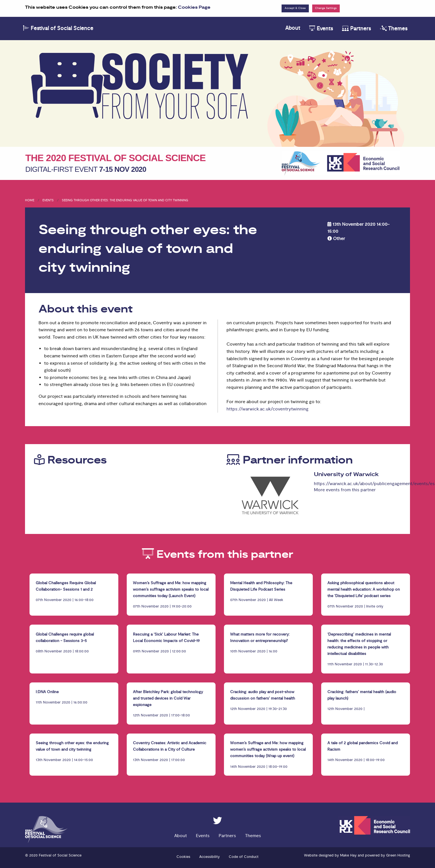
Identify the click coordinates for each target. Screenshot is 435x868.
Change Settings (326, 8)
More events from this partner (345, 490)
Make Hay (348, 855)
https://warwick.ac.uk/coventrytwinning (268, 409)
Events (321, 29)
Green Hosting (398, 855)
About (293, 28)
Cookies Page (194, 7)
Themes (394, 29)
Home (30, 200)
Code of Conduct (244, 857)
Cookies (183, 857)
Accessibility (209, 857)
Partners (356, 29)
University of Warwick (346, 474)
